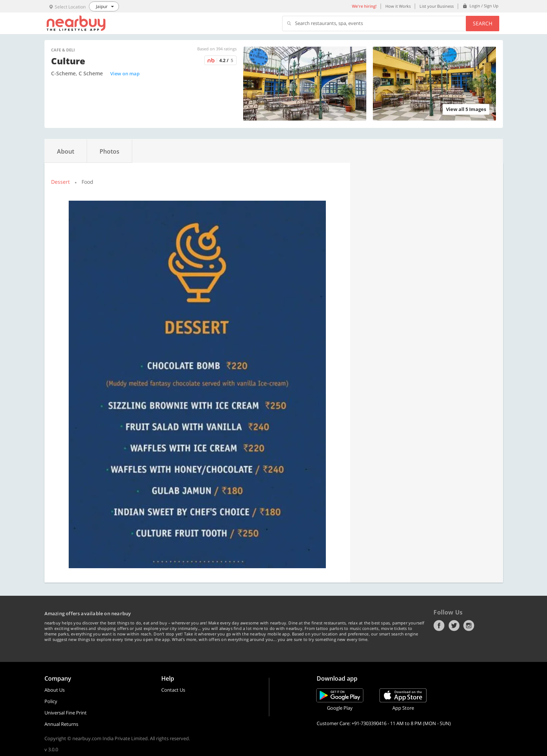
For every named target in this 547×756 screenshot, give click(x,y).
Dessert (60, 182)
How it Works (398, 6)
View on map (125, 74)
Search (483, 23)
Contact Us (173, 690)
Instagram (469, 626)
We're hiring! (364, 6)
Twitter (454, 626)
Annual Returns (61, 724)
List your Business (437, 6)
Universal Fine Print (66, 713)
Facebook (439, 626)
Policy (51, 701)
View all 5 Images (466, 109)
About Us (55, 690)
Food (87, 182)
